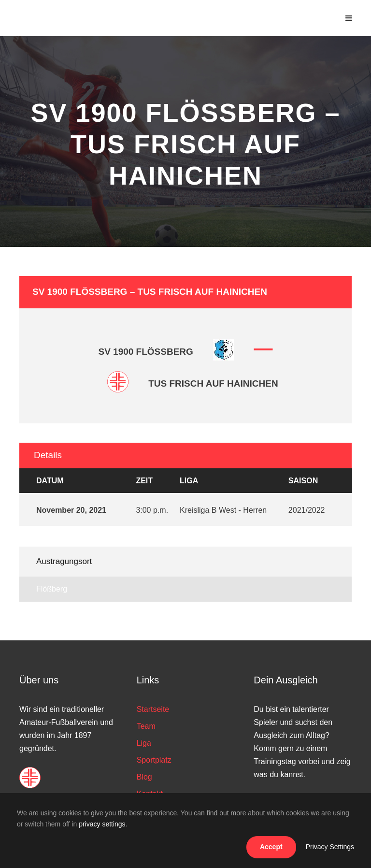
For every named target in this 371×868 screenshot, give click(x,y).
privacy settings (102, 824)
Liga (144, 743)
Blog (144, 777)
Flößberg (52, 589)
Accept (271, 847)
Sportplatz (154, 760)
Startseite (153, 709)
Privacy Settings (330, 847)
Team (146, 726)
